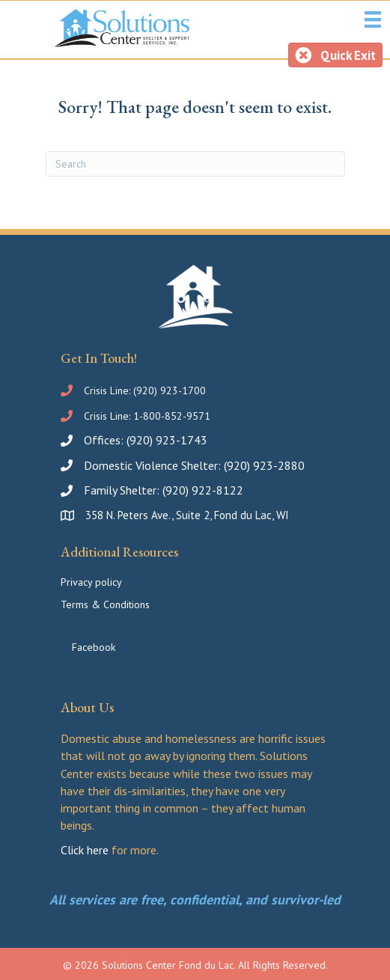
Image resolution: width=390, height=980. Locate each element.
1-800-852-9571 (172, 416)
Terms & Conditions (105, 604)
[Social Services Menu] (373, 19)
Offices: (105, 440)
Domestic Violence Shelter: (154, 465)
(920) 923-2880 (264, 465)
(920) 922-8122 (203, 490)
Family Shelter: (123, 490)
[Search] (195, 164)
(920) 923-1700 (170, 391)
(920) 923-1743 (167, 440)
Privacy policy (91, 582)
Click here (85, 850)
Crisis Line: (109, 391)
